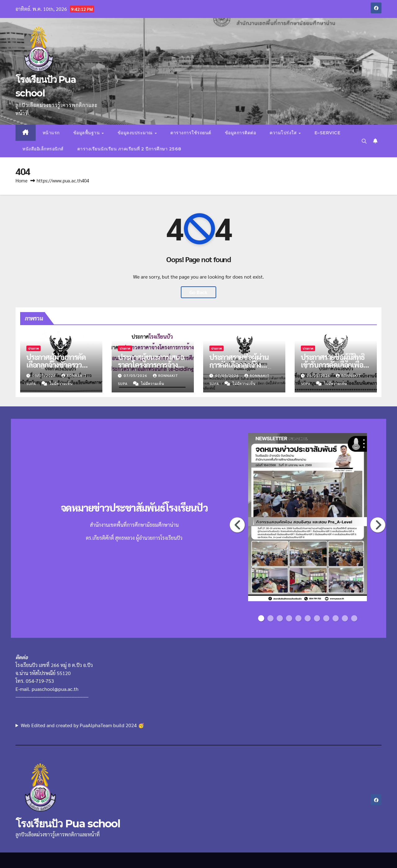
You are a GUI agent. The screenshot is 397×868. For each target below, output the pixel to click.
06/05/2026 (319, 375)
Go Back (198, 292)
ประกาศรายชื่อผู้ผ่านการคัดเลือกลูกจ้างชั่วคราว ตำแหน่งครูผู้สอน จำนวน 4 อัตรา (240, 368)
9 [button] (336, 618)
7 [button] (317, 618)
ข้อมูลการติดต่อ (241, 133)
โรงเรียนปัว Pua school (68, 824)
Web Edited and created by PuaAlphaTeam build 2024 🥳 (83, 725)
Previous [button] (238, 525)
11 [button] (355, 618)
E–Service (328, 133)
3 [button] (280, 618)
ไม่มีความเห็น (61, 383)
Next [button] (378, 525)
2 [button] (270, 618)
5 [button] (298, 618)
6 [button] (308, 618)
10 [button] (346, 618)
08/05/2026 (45, 375)
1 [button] (261, 618)
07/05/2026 (136, 375)
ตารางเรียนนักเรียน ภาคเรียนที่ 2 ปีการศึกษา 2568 (129, 149)
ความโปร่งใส (284, 133)
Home (22, 180)
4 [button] (289, 618)
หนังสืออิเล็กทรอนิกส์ (43, 149)
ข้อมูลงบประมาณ (136, 133)
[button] (364, 141)
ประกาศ (33, 348)
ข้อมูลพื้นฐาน (87, 133)
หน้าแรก (51, 133)
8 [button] (326, 618)
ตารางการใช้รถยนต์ (191, 133)
